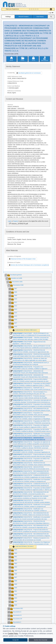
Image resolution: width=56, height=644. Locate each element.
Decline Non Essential (41, 640)
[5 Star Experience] (38, 9)
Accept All (15, 640)
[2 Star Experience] (32, 9)
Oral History (40, 17)
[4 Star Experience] (36, 9)
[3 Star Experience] (34, 9)
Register (16, 221)
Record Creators (24, 17)
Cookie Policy (13, 634)
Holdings (8, 17)
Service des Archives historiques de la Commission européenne (29, 265)
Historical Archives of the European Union (22, 259)
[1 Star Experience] (30, 9)
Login (51, 13)
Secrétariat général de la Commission (28, 73)
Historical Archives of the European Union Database (20, 5)
